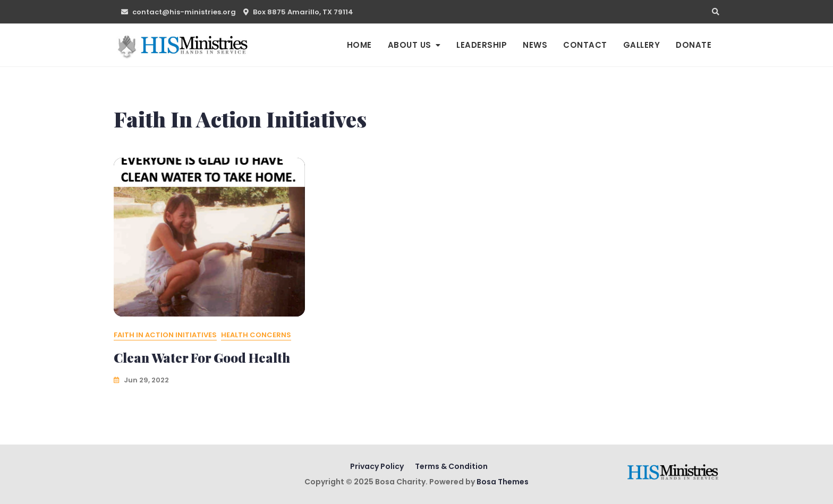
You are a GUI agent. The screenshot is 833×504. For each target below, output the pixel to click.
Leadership (482, 45)
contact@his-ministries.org (178, 12)
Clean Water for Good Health (202, 357)
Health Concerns (256, 335)
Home (359, 45)
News (535, 45)
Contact (585, 45)
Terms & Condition (451, 466)
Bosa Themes (503, 482)
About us (410, 45)
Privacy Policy (377, 466)
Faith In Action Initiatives (165, 335)
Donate (694, 45)
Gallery (642, 45)
